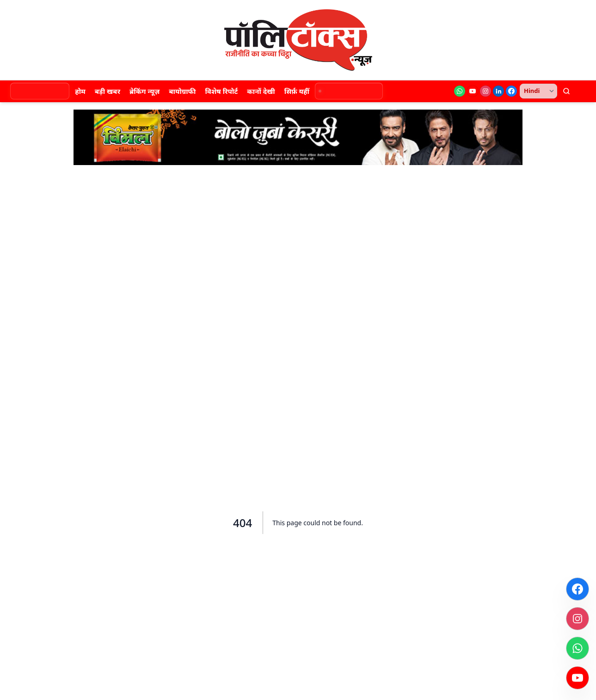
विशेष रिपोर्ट (221, 91)
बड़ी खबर (108, 91)
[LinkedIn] (498, 91)
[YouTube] (473, 91)
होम (80, 91)
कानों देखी (261, 91)
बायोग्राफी (182, 91)
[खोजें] (566, 91)
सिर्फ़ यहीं (297, 91)
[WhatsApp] (460, 91)
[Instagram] (485, 91)
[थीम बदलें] (582, 91)
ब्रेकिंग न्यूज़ (144, 91)
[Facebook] (511, 91)
